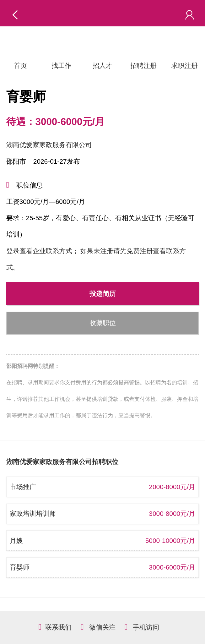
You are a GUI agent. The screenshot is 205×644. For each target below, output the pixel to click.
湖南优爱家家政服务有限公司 (49, 145)
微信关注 (102, 627)
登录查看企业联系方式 (39, 251)
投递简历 (103, 294)
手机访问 (146, 627)
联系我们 (58, 627)
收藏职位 (103, 323)
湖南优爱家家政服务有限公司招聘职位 (62, 462)
